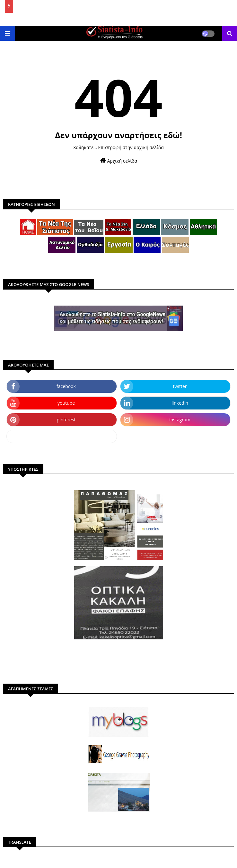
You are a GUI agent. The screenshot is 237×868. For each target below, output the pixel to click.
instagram (180, 420)
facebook (66, 386)
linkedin (180, 403)
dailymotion (61, 436)
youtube (66, 403)
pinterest (66, 420)
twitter (180, 386)
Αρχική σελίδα (119, 160)
